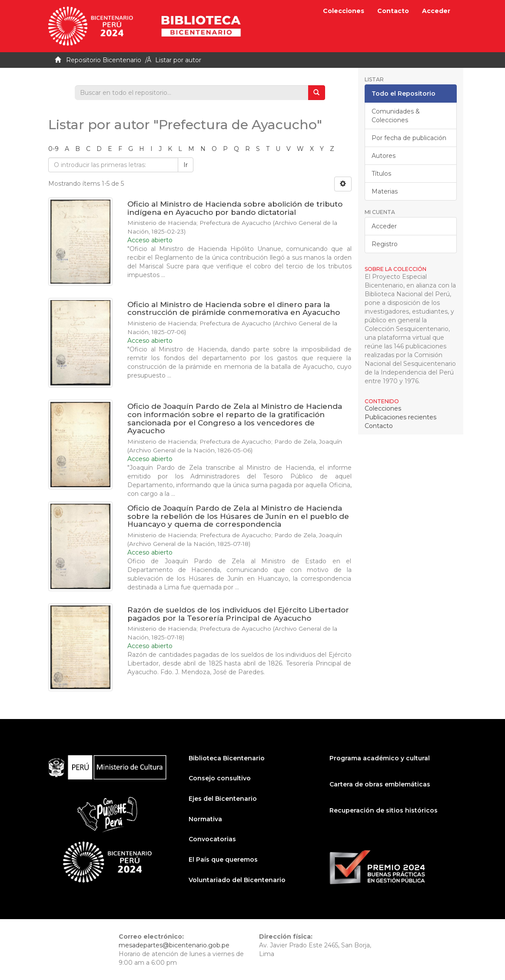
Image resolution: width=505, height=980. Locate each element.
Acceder (384, 226)
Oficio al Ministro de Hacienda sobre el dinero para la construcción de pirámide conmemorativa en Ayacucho (234, 309)
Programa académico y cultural (380, 758)
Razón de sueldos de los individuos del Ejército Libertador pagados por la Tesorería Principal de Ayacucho (238, 614)
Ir (186, 165)
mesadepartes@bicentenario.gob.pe (174, 945)
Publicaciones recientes (400, 417)
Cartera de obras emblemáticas (380, 784)
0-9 (53, 149)
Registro (385, 244)
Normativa (205, 819)
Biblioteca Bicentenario (227, 758)
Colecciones (344, 11)
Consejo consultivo (220, 778)
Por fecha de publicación (409, 138)
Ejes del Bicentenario (223, 799)
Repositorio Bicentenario (104, 60)
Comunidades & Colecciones (396, 116)
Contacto (393, 11)
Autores (384, 156)
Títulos (381, 174)
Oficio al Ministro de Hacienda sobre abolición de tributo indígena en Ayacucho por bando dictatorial (235, 208)
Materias (385, 191)
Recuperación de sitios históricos (384, 810)
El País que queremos (223, 860)
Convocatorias (212, 839)
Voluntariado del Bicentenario (237, 880)
